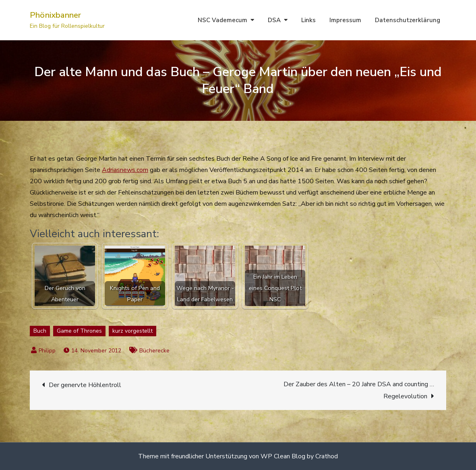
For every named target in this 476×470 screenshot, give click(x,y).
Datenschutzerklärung (408, 20)
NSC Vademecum (222, 20)
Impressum (345, 20)
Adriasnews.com (125, 170)
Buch (40, 331)
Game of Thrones (79, 331)
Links (308, 20)
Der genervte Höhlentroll (85, 385)
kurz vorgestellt (132, 331)
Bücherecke (154, 351)
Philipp (47, 351)
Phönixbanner (55, 15)
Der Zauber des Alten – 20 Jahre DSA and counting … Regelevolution (359, 390)
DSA (274, 20)
